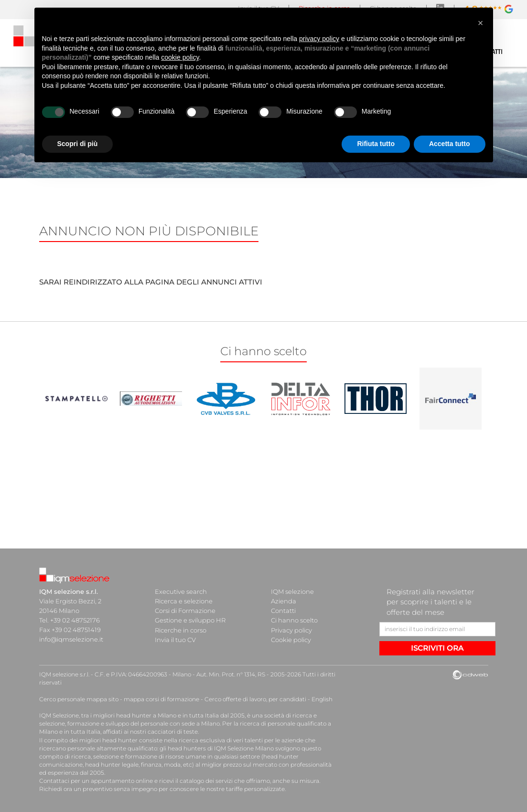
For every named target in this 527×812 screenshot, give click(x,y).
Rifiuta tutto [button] (376, 144)
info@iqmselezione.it (71, 639)
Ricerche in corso (181, 630)
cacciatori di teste (173, 732)
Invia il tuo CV (175, 639)
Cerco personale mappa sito (79, 699)
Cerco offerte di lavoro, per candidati (255, 699)
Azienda (284, 601)
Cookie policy (291, 639)
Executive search (181, 591)
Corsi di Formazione (185, 611)
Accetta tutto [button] (450, 144)
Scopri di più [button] (78, 144)
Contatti (283, 611)
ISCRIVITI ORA (437, 648)
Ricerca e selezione (184, 601)
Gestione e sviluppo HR (190, 620)
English (322, 699)
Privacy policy (291, 630)
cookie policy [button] (180, 57)
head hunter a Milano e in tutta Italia (167, 715)
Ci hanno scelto (294, 620)
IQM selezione (292, 591)
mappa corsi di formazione (161, 699)
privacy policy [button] (319, 39)
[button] (481, 23)
